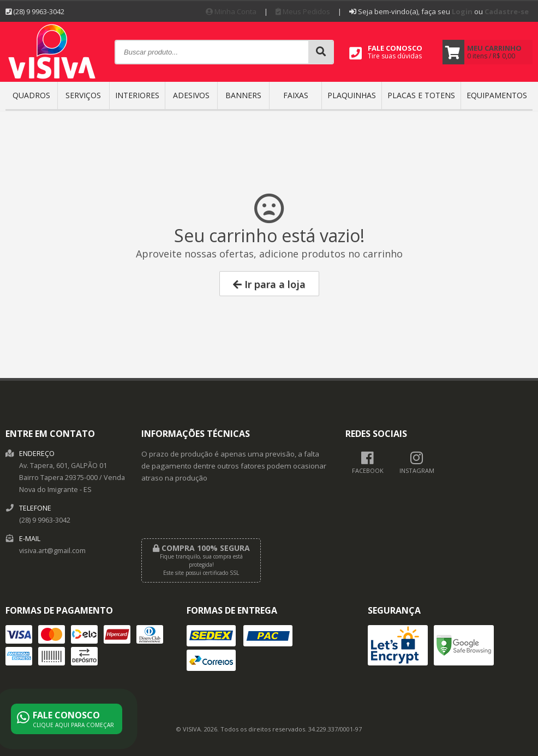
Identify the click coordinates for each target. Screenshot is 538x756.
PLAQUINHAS (352, 95)
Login (462, 11)
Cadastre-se (507, 11)
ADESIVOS (191, 95)
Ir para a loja (269, 284)
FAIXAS (296, 95)
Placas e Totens (421, 95)
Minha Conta (231, 11)
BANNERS (243, 95)
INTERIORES (137, 95)
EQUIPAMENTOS (497, 95)
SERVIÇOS (83, 95)
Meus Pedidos (303, 11)
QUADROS (31, 95)
